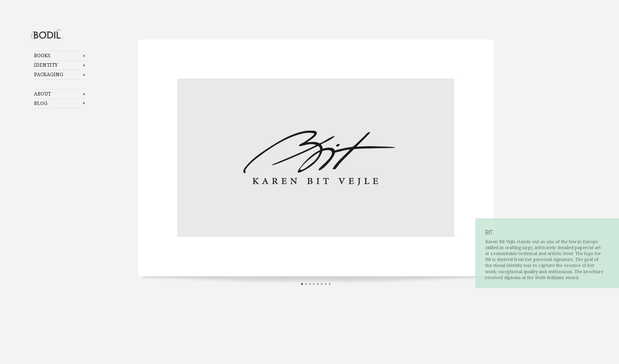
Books (42, 56)
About (42, 94)
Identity (46, 65)
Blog (41, 103)
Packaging (49, 75)
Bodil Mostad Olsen (53, 35)
